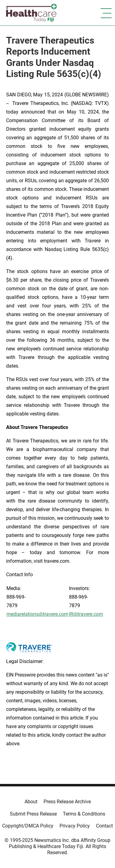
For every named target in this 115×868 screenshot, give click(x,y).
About (31, 802)
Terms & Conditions (84, 814)
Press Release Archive (67, 802)
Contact (104, 826)
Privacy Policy (75, 826)
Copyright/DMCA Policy (28, 826)
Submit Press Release (33, 814)
